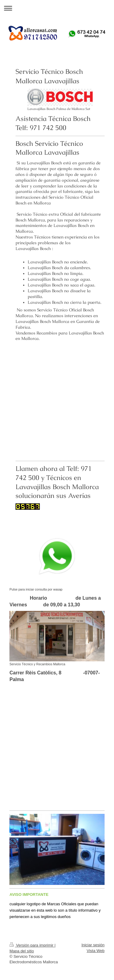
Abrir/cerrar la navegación (57, 8)
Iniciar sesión (93, 945)
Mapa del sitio (22, 951)
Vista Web (96, 951)
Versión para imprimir (32, 945)
